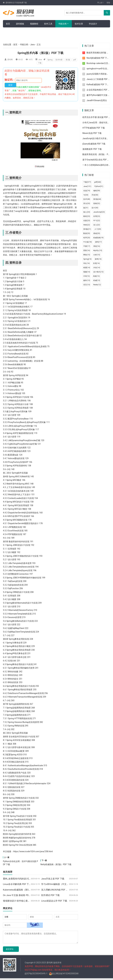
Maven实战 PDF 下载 (92, 133)
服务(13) (87, 280)
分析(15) (97, 255)
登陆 (108, 3)
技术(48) (87, 199)
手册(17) (87, 246)
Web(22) (87, 225)
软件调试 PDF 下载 (50, 895)
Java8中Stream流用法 (97, 100)
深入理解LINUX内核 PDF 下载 (56, 890)
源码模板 (20, 24)
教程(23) (87, 216)
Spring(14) (87, 259)
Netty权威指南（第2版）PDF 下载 (56, 864)
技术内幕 (59, 60)
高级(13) (96, 276)
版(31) (86, 208)
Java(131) (87, 186)
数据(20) (87, 233)
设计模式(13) (98, 272)
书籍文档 (62, 24)
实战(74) (87, 191)
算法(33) (87, 203)
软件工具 (48, 24)
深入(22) (97, 225)
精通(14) (87, 268)
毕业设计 (93, 24)
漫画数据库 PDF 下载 (92, 149)
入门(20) (98, 229)
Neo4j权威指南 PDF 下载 (98, 58)
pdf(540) (98, 182)
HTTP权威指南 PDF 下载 (94, 128)
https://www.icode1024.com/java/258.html (33, 851)
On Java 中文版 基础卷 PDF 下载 (19, 895)
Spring (50, 60)
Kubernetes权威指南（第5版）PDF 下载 (23, 890)
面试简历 (22, 31)
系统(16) (97, 246)
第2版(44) (97, 199)
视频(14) (87, 272)
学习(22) (97, 221)
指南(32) (97, 203)
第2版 (68, 60)
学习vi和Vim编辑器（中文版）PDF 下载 (61, 884)
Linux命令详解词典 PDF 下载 (17, 884)
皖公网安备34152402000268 (64, 975)
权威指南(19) (98, 238)
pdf (75, 60)
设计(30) (95, 208)
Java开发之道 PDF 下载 (53, 879)
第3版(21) (87, 229)
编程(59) (97, 191)
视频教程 (34, 24)
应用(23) (97, 216)
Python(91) (99, 186)
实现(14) (96, 263)
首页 (8, 24)
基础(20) (97, 233)
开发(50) (95, 195)
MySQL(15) (98, 250)
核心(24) (87, 212)
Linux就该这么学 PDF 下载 (54, 901)
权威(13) (97, 280)
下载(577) (87, 182)
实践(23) (87, 221)
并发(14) (97, 268)
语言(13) (87, 285)
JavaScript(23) (99, 212)
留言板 (9, 31)
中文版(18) (88, 242)
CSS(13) (87, 276)
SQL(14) (87, 263)
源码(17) (98, 242)
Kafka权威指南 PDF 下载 (98, 84)
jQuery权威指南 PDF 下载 (94, 144)
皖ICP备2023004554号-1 (36, 975)
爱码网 (10, 60)
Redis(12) (97, 285)
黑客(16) (87, 250)
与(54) (86, 195)
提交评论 (10, 951)
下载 (40, 63)
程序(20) (87, 238)
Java (32, 45)
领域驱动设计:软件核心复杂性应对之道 (22, 901)
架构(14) (98, 259)
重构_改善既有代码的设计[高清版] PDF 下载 (24, 879)
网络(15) (87, 255)
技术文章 (79, 24)
